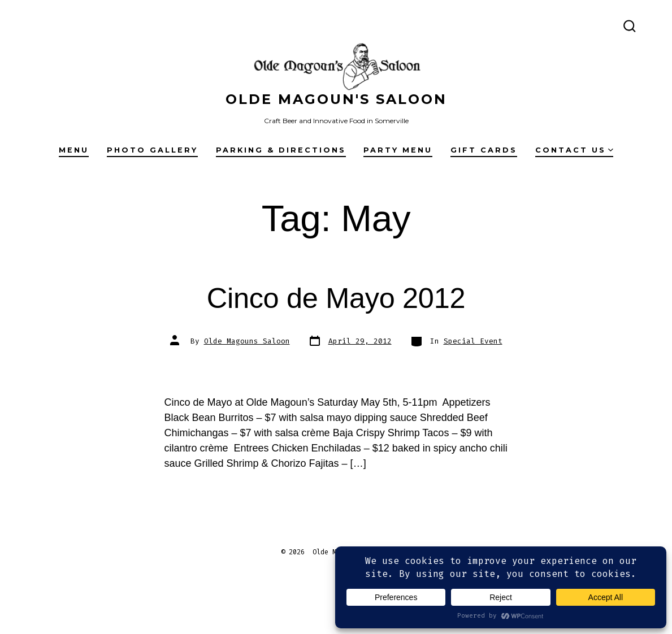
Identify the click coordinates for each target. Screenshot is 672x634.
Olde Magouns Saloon (247, 341)
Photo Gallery (152, 150)
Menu (74, 150)
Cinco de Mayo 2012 (336, 298)
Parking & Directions (281, 150)
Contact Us (574, 150)
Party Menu (398, 150)
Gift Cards (484, 150)
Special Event (473, 341)
